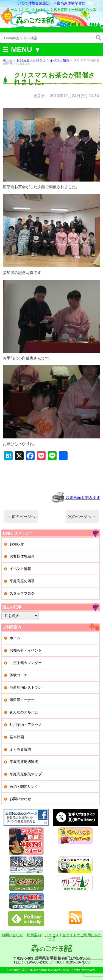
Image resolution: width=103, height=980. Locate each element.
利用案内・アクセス (26, 725)
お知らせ (17, 544)
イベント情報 (60, 60)
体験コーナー (20, 675)
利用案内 (34, 935)
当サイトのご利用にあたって (75, 937)
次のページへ (82, 517)
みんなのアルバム (24, 712)
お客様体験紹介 (22, 556)
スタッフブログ (22, 593)
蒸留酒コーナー (22, 700)
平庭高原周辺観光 (24, 762)
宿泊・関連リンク (24, 787)
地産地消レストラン (26, 687)
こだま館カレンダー (26, 663)
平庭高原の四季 (22, 581)
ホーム (12, 9)
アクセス (52, 935)
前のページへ (21, 517)
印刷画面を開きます (76, 498)
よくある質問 (57, 9)
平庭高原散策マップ (26, 774)
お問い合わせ (32, 9)
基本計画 (17, 737)
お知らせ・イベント (31, 60)
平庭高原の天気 (84, 9)
